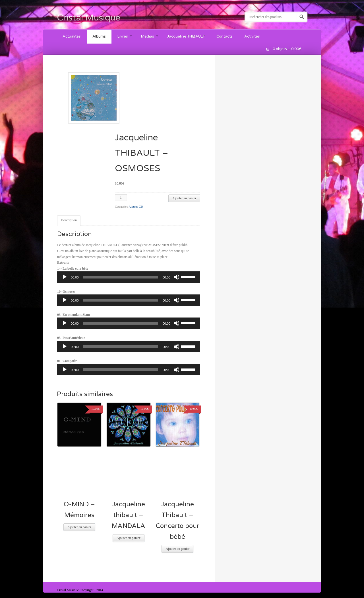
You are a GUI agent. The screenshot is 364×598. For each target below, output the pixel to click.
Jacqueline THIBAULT (186, 36)
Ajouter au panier (184, 198)
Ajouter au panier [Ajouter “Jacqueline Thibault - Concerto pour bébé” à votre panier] (177, 549)
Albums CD (136, 207)
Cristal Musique (89, 18)
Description (69, 220)
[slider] (121, 277)
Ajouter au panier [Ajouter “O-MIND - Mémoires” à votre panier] (79, 527)
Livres (122, 37)
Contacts (225, 36)
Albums (99, 36)
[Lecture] (65, 277)
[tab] (69, 221)
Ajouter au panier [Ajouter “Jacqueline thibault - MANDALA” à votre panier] (129, 538)
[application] (129, 277)
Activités (252, 36)
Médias (147, 37)
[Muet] (177, 277)
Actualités (72, 36)
